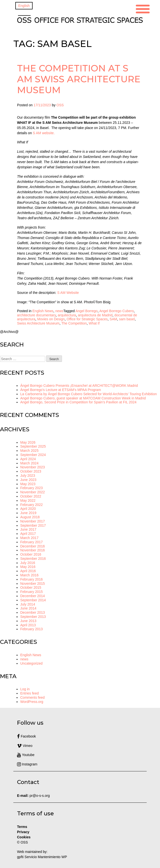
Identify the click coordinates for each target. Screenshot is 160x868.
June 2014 (28, 608)
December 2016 (33, 546)
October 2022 (31, 496)
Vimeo (25, 746)
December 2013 (33, 612)
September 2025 (33, 446)
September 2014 (33, 600)
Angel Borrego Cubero (116, 311)
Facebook (26, 736)
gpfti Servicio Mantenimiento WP (42, 857)
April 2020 (28, 509)
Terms (22, 827)
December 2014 (33, 596)
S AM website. (44, 133)
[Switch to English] (24, 6)
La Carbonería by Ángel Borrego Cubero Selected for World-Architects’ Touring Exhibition (89, 394)
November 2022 (33, 492)
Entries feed (30, 693)
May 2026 (28, 442)
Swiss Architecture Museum (38, 323)
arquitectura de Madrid (95, 315)
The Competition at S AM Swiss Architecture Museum (79, 79)
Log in (25, 689)
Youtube (26, 755)
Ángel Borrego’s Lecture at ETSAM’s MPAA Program (61, 390)
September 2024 (33, 455)
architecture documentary (36, 315)
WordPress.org (32, 702)
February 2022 (31, 505)
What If (94, 323)
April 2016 (28, 571)
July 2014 (28, 604)
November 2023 (33, 467)
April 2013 (28, 625)
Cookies (24, 837)
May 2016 (28, 567)
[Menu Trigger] (143, 8)
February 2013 (31, 629)
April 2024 (28, 459)
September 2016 (33, 559)
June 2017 (28, 529)
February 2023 (31, 488)
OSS (60, 105)
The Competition (74, 323)
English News (43, 311)
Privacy (23, 832)
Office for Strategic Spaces (87, 319)
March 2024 (29, 463)
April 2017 (28, 534)
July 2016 (28, 563)
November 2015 (33, 584)
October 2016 (31, 554)
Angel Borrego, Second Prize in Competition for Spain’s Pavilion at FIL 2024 (78, 402)
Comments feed (32, 697)
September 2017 (33, 525)
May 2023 (28, 484)
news (59, 311)
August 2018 (30, 517)
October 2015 (31, 587)
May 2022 (28, 500)
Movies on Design (51, 319)
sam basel (127, 319)
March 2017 (29, 538)
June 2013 (28, 621)
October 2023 (31, 471)
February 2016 (31, 579)
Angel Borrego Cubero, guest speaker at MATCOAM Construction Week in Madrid (83, 398)
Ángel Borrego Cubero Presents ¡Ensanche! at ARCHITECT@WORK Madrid (79, 386)
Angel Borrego (87, 311)
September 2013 (33, 617)
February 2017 (31, 542)
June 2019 (28, 513)
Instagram (27, 764)
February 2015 (31, 592)
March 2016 (29, 575)
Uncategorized (31, 663)
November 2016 (33, 550)
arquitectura (67, 315)
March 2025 (29, 451)
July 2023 (28, 476)
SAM (113, 319)
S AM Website (68, 293)
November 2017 (33, 521)
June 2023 (28, 480)
